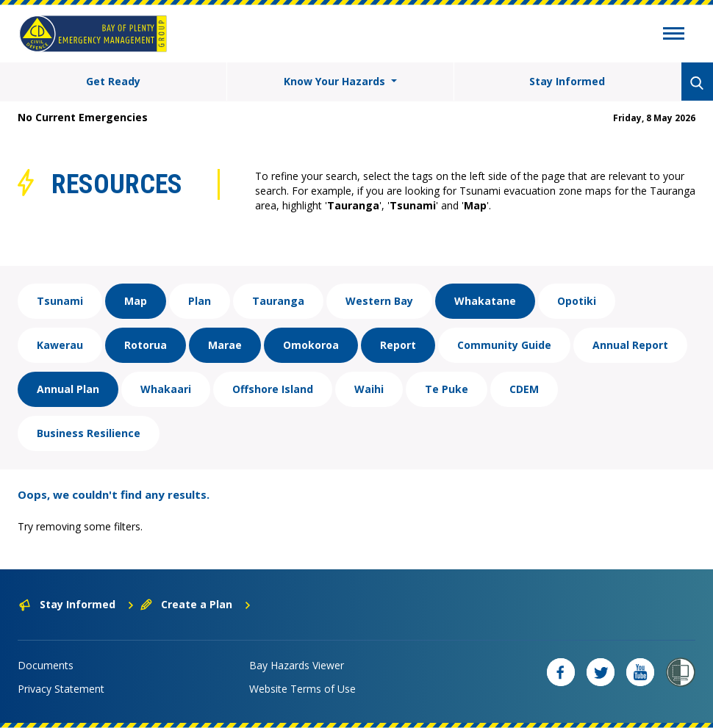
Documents (46, 665)
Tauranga (278, 301)
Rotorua (146, 345)
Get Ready (113, 81)
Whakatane (485, 301)
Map (136, 301)
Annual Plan (68, 389)
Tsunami (60, 301)
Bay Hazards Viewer (297, 665)
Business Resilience (89, 433)
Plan (200, 301)
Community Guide (504, 345)
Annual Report (630, 345)
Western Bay (379, 301)
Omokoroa (311, 345)
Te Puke (447, 389)
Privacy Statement (61, 689)
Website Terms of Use (302, 689)
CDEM (524, 389)
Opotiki (577, 301)
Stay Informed (567, 81)
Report (398, 345)
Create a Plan (196, 604)
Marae (225, 345)
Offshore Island (273, 389)
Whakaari (166, 389)
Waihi (369, 389)
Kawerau (60, 345)
